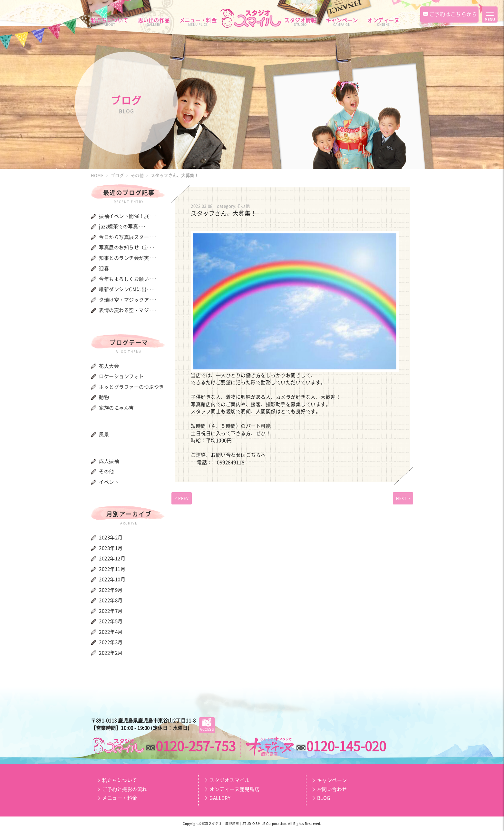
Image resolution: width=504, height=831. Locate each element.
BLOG (324, 798)
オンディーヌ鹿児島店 (234, 789)
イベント (109, 482)
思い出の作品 (154, 22)
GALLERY (220, 798)
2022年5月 (111, 621)
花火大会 (109, 366)
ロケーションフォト (121, 376)
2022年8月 (111, 600)
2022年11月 (112, 569)
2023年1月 (111, 548)
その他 (107, 471)
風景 (104, 434)
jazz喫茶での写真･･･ (123, 226)
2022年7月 (111, 611)
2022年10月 (112, 579)
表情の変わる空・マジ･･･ (128, 310)
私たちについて (110, 22)
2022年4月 (111, 632)
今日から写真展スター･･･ (128, 237)
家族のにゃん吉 (116, 408)
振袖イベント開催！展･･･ (128, 216)
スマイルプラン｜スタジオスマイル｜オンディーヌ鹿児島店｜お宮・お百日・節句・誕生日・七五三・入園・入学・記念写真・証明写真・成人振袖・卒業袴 (252, 18)
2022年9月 (111, 590)
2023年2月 (111, 538)
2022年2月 (111, 653)
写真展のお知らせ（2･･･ (127, 247)
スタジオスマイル (229, 780)
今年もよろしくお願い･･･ (128, 279)
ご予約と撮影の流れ (125, 789)
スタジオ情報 (300, 22)
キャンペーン (342, 22)
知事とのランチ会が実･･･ (128, 258)
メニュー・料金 (198, 22)
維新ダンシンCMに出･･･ (127, 289)
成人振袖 (109, 461)
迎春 (104, 268)
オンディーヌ (383, 22)
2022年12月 (112, 558)
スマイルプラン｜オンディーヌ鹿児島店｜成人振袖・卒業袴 (271, 747)
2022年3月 (111, 642)
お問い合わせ (332, 789)
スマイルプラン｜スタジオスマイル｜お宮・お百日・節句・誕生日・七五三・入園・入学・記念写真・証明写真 (118, 746)
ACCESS (207, 724)
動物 (104, 397)
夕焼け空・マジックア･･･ (128, 300)
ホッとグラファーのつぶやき (131, 387)
